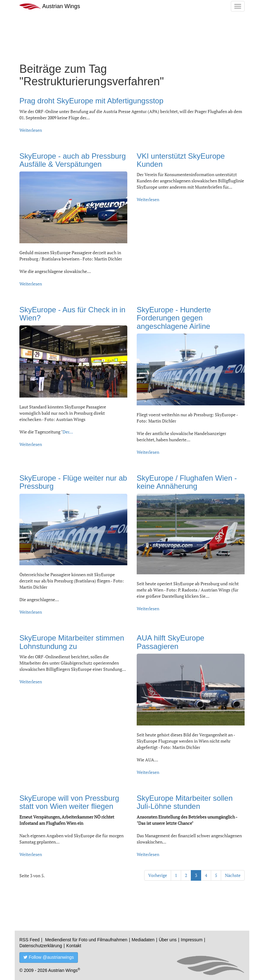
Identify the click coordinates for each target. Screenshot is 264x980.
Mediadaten (143, 940)
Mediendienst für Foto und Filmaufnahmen (86, 940)
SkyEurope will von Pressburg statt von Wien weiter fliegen (69, 802)
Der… (68, 432)
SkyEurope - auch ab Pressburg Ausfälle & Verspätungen (73, 160)
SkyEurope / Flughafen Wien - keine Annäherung (187, 482)
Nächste (233, 875)
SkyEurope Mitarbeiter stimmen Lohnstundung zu (72, 642)
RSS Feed (30, 940)
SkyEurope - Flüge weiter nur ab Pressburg (73, 482)
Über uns (168, 940)
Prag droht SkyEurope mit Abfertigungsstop (91, 101)
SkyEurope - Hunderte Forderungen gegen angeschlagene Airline (174, 318)
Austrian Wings (50, 6)
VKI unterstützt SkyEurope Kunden (181, 160)
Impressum (192, 940)
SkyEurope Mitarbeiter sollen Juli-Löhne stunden (185, 802)
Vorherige (158, 875)
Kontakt (74, 946)
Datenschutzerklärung (41, 946)
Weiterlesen (31, 130)
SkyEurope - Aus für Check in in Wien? (72, 314)
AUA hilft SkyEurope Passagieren (170, 642)
